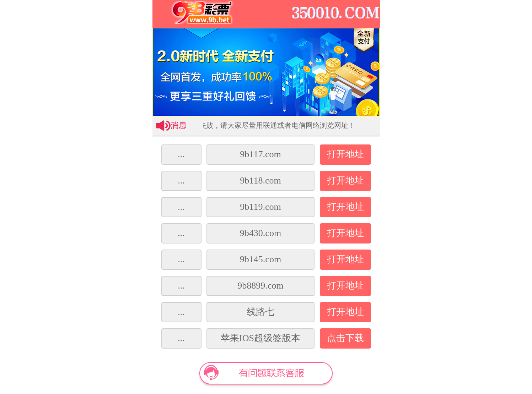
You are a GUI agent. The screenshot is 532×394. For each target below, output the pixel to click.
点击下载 (345, 338)
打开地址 (345, 154)
